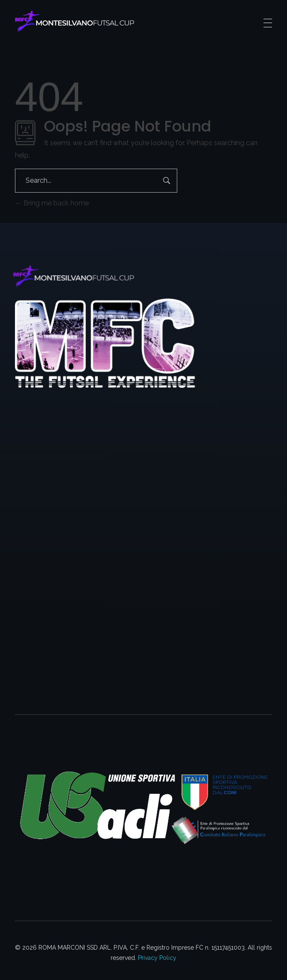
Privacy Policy (157, 958)
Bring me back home (52, 203)
